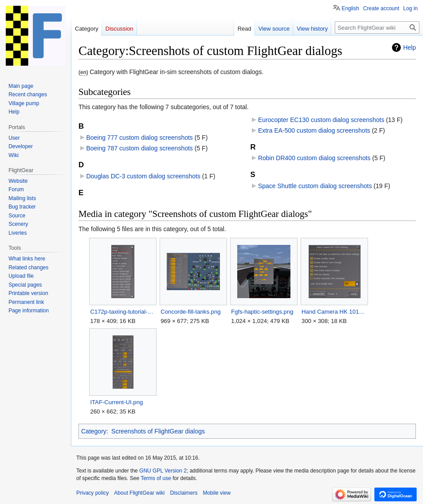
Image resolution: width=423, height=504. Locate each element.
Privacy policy (92, 493)
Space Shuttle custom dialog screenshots (315, 186)
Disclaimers (184, 493)
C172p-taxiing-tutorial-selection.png (123, 312)
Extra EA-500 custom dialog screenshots (314, 130)
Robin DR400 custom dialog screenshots (314, 158)
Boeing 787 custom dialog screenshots (139, 148)
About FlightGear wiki (139, 493)
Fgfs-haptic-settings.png (262, 312)
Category (94, 431)
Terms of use (156, 478)
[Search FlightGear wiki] (377, 28)
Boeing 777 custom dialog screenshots (139, 138)
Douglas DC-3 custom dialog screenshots (143, 176)
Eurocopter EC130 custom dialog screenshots (321, 120)
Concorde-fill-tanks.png (190, 312)
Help (409, 47)
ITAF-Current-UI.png (116, 402)
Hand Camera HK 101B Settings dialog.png (334, 312)
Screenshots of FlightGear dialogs (158, 431)
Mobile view (217, 493)
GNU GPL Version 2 (163, 471)
